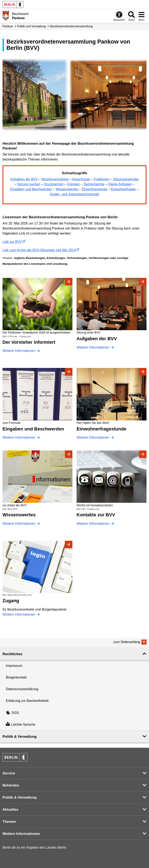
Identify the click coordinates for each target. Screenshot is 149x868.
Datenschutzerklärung (22, 689)
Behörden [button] (11, 785)
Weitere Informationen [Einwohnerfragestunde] (93, 437)
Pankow (8, 26)
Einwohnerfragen (123, 189)
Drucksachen (54, 184)
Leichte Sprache (21, 724)
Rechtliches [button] (12, 654)
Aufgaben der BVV (24, 179)
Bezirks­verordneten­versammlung (71, 26)
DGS (12, 713)
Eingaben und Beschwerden (31, 189)
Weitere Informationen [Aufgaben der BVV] (93, 347)
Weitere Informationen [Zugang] (19, 614)
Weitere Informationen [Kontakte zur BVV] (93, 524)
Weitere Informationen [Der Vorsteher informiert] (19, 351)
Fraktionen (102, 179)
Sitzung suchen (29, 184)
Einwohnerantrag (94, 189)
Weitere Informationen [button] (21, 834)
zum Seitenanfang (127, 642)
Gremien (73, 184)
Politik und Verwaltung (32, 26)
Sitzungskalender (126, 179)
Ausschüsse (81, 179)
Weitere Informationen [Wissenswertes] (19, 524)
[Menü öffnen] (141, 16)
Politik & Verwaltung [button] (20, 737)
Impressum (14, 666)
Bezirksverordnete (55, 179)
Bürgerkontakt (16, 677)
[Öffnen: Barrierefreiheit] (119, 16)
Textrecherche (94, 184)
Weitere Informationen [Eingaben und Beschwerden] (19, 437)
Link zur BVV (12, 242)
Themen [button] (9, 822)
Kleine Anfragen (120, 184)
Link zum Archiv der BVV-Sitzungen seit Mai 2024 (39, 250)
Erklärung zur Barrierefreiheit (27, 701)
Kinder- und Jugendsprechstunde (74, 194)
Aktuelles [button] (10, 810)
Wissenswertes (67, 189)
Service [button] (9, 773)
